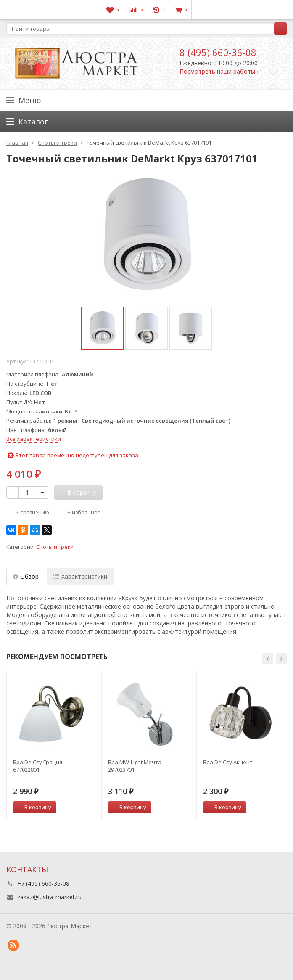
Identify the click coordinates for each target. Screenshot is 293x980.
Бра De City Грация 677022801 (38, 766)
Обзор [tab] (26, 576)
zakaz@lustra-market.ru (49, 897)
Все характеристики (34, 439)
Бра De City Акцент (228, 762)
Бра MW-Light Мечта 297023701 (135, 766)
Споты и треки (55, 547)
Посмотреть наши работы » (220, 71)
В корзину (33, 807)
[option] (102, 328)
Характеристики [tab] (80, 576)
